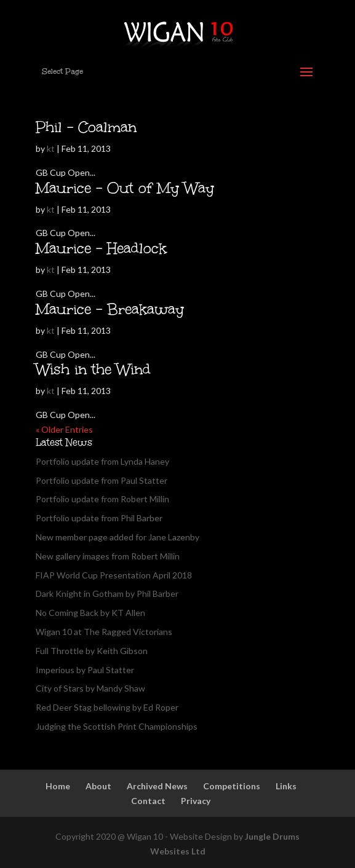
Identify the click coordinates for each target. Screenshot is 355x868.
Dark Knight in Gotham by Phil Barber (107, 594)
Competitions (232, 786)
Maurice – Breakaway (110, 309)
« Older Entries (64, 429)
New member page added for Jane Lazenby (118, 537)
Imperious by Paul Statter (85, 670)
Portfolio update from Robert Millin (102, 499)
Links (286, 786)
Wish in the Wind (93, 369)
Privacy (196, 801)
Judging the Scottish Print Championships (117, 726)
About (98, 786)
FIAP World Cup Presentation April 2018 (114, 575)
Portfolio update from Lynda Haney (102, 461)
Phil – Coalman (86, 127)
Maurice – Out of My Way (125, 188)
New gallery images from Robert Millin (108, 556)
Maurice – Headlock (101, 248)
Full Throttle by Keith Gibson (92, 651)
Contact (148, 801)
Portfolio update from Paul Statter (102, 480)
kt (51, 148)
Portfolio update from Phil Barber (99, 518)
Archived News (157, 786)
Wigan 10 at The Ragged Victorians (104, 632)
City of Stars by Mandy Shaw (90, 688)
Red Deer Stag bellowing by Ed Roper (107, 707)
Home (58, 786)
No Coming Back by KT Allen (90, 613)
